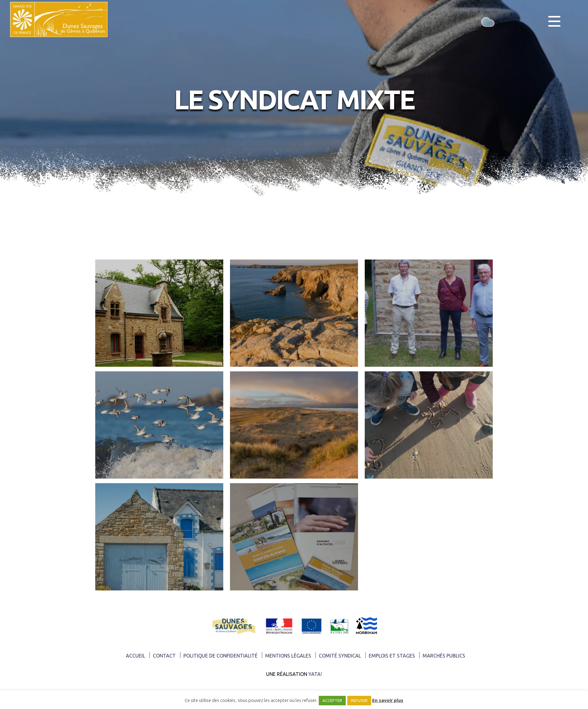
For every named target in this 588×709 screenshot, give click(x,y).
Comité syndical (340, 656)
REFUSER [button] (359, 700)
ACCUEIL (136, 656)
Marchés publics (444, 656)
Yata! (315, 674)
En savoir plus (388, 700)
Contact (164, 656)
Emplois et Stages (392, 656)
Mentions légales (288, 656)
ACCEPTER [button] (332, 700)
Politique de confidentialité (221, 656)
